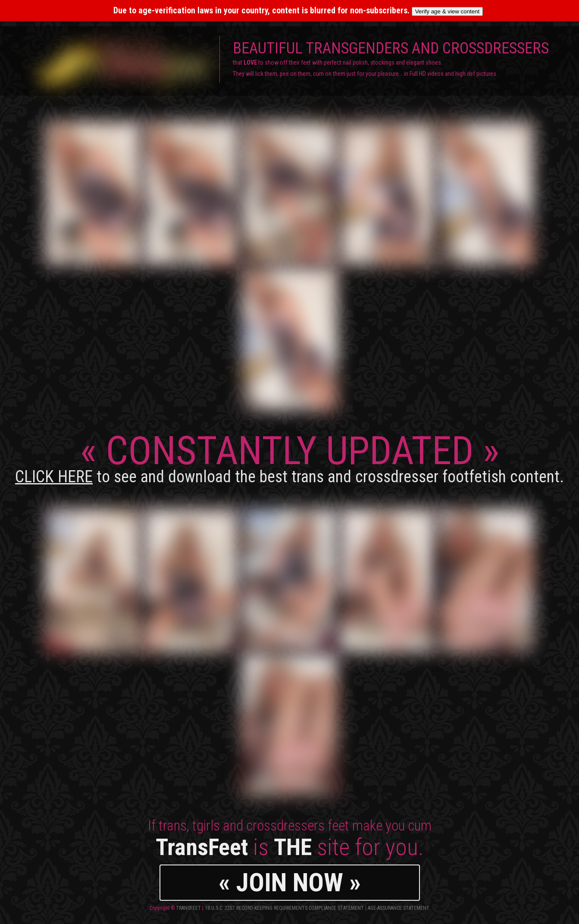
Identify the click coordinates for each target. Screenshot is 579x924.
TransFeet (188, 908)
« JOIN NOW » (290, 882)
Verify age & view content (448, 11)
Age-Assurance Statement (399, 908)
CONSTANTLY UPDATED (289, 457)
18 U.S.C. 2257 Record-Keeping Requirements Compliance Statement (284, 908)
